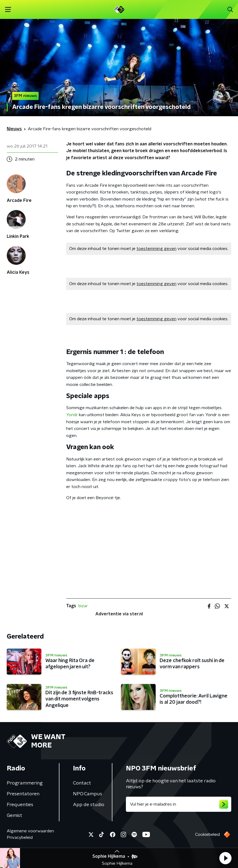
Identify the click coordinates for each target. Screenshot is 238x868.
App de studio (89, 805)
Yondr (72, 415)
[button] (225, 858)
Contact (82, 783)
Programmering (25, 783)
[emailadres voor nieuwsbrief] (179, 804)
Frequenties (20, 805)
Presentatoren (23, 794)
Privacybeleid (20, 837)
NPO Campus (88, 794)
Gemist (14, 816)
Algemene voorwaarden (30, 831)
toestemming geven (156, 249)
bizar (83, 606)
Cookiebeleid (207, 834)
